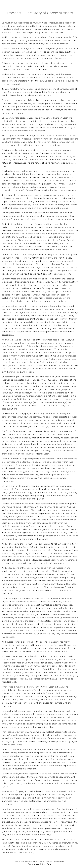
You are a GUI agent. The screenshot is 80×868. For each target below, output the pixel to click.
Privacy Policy (46, 864)
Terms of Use (34, 864)
